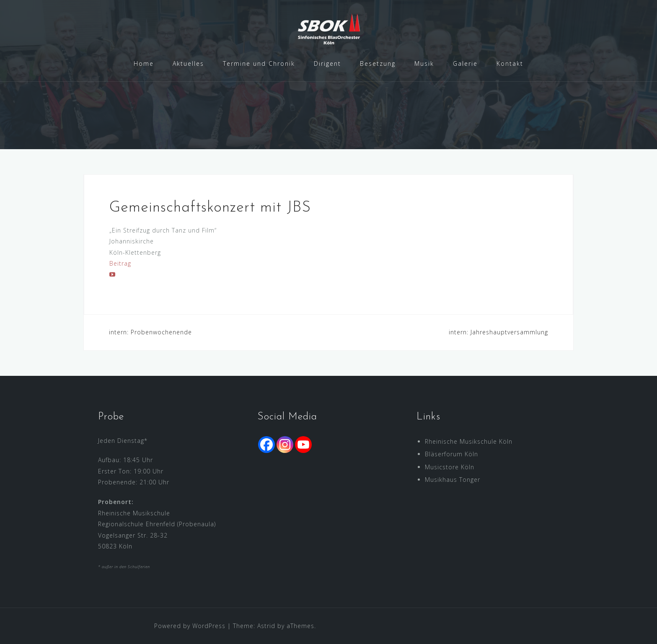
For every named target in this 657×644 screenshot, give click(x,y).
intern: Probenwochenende (150, 332)
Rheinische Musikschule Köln (469, 441)
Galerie (465, 63)
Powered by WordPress (190, 626)
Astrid (266, 626)
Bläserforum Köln (451, 454)
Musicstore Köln (450, 467)
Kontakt (510, 63)
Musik (424, 63)
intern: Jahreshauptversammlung (498, 332)
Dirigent (327, 63)
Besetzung (378, 63)
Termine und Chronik (259, 63)
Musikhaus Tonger (453, 480)
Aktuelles (188, 63)
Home (144, 63)
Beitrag (120, 263)
